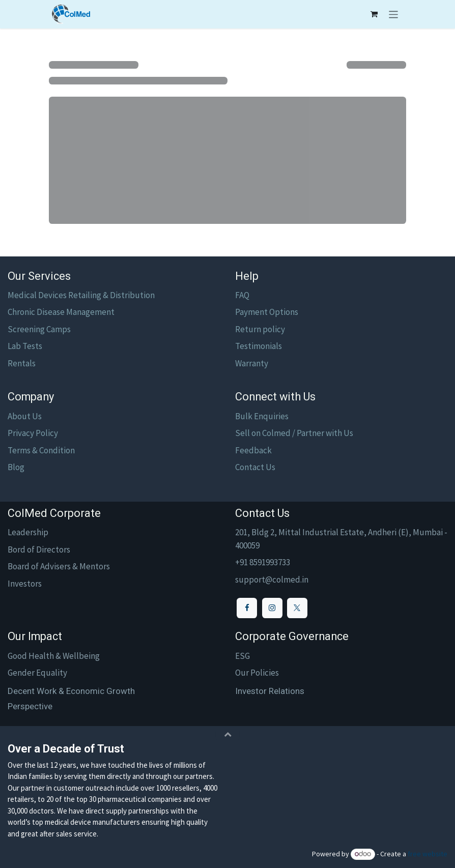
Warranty (252, 363)
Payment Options (267, 312)
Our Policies (257, 673)
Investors (25, 584)
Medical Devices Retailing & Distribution (81, 295)
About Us (25, 416)
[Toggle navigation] (394, 14)
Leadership (28, 532)
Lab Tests (25, 346)
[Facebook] (247, 608)
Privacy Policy (33, 433)
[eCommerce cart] (374, 14)
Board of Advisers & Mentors (59, 566)
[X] (297, 608)
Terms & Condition (41, 450)
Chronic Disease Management (61, 312)
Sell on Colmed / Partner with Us (294, 433)
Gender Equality (37, 673)
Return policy (260, 329)
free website (428, 854)
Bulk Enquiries (262, 416)
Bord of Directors (39, 549)
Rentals (22, 363)
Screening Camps (39, 329)
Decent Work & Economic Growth (71, 691)
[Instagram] (272, 608)
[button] (227, 734)
